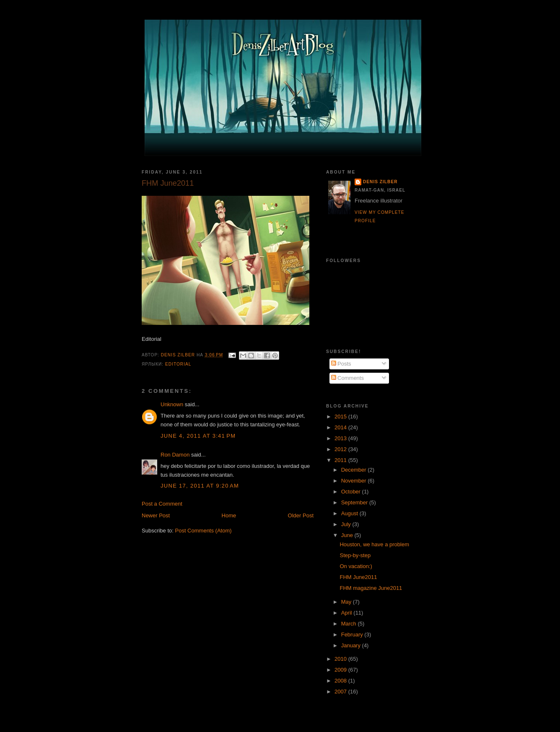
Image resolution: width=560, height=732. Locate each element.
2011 (341, 460)
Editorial (178, 364)
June (348, 535)
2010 (341, 659)
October (352, 492)
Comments (347, 378)
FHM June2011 (358, 577)
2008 (341, 681)
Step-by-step (355, 555)
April (347, 613)
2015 (341, 417)
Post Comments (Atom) (204, 531)
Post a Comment (162, 504)
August (350, 513)
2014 (341, 427)
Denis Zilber (380, 182)
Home (229, 515)
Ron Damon (175, 455)
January (352, 645)
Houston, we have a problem (374, 544)
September (355, 502)
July (347, 524)
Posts (341, 364)
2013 (341, 438)
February (353, 635)
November (355, 481)
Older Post (301, 515)
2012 (341, 449)
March (350, 624)
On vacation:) (356, 566)
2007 (341, 692)
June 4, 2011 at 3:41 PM (198, 436)
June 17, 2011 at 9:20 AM (200, 486)
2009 (341, 670)
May (347, 602)
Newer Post (156, 515)
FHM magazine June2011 (371, 588)
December (355, 470)
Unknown (172, 404)
